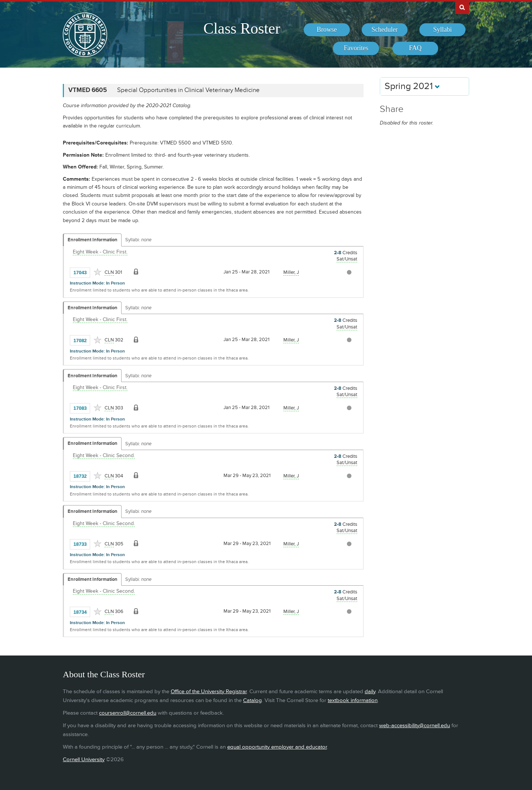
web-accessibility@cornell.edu (415, 726)
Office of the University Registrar (209, 692)
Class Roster (242, 28)
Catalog (253, 700)
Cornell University (84, 760)
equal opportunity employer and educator (277, 747)
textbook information (353, 700)
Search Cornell (462, 7)
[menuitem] (327, 30)
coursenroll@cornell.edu (128, 713)
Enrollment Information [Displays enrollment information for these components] (93, 240)
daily (370, 692)
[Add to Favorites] (98, 272)
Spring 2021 (412, 86)
